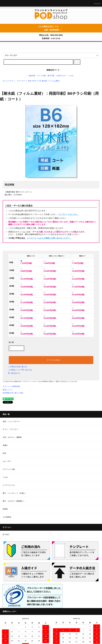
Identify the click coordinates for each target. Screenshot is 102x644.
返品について (8, 390)
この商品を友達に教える (17, 367)
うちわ (71, 76)
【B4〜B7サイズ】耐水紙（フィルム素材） (44, 81)
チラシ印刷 (42, 76)
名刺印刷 (32, 76)
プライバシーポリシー (32, 381)
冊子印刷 (51, 76)
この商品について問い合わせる (20, 370)
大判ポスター (61, 76)
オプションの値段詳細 (11, 386)
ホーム (5, 81)
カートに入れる (51, 360)
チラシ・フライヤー (17, 81)
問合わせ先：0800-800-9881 (51, 35)
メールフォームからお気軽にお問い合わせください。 (49, 238)
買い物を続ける (14, 373)
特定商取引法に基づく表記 (13, 393)
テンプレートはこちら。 (69, 214)
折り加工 (6, 534)
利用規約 (45, 381)
